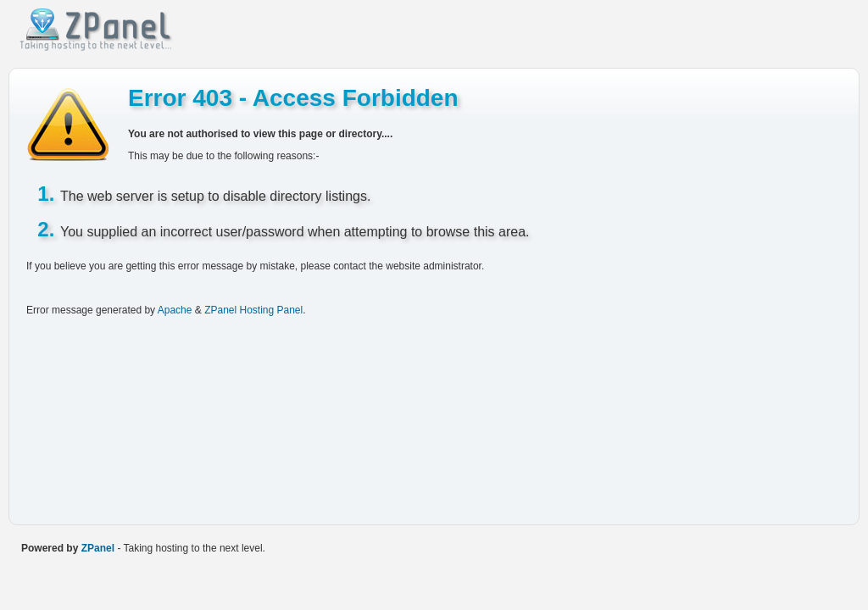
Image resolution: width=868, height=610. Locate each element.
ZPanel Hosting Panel (253, 310)
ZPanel (98, 548)
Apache (175, 310)
